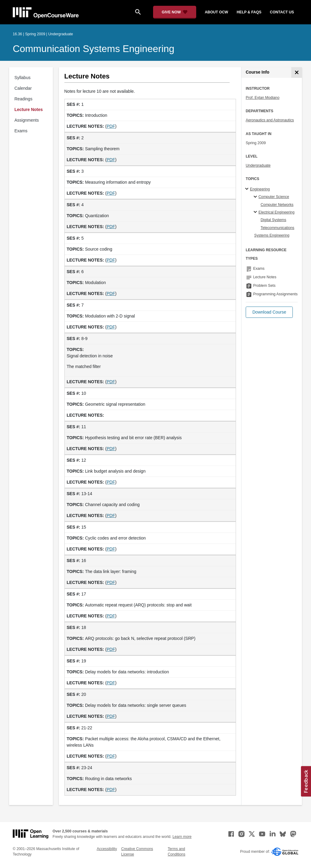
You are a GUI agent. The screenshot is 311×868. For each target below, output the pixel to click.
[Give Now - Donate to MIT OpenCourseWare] (175, 12)
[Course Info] (297, 73)
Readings (24, 99)
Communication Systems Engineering (94, 49)
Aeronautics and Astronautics (270, 120)
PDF (111, 126)
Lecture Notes (29, 109)
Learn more (182, 837)
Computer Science (274, 197)
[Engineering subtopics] (248, 189)
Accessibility (107, 849)
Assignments (27, 120)
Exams (21, 131)
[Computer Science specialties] (256, 197)
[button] (269, 312)
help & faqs (249, 12)
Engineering (260, 189)
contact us (282, 12)
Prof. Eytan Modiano (263, 98)
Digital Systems (273, 220)
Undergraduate (258, 165)
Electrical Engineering (276, 212)
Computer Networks (277, 205)
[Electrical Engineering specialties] (256, 212)
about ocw (216, 12)
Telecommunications (277, 228)
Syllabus (23, 78)
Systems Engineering (272, 235)
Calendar (23, 88)
